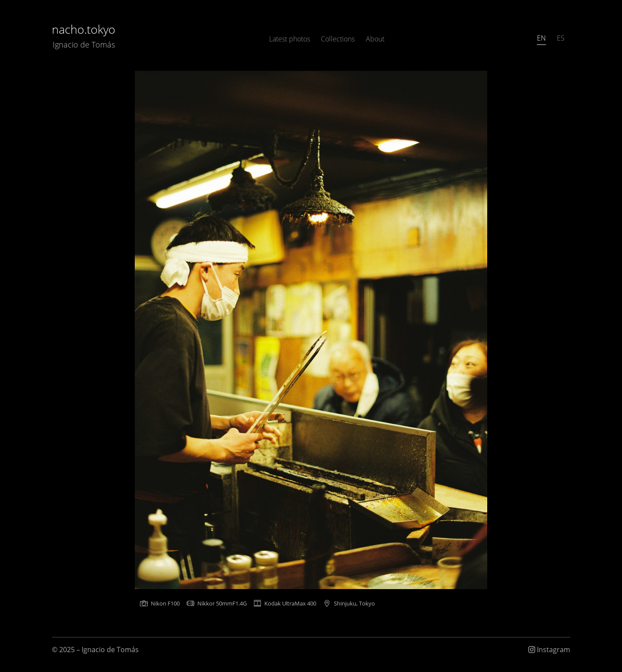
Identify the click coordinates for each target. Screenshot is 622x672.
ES (561, 38)
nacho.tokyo (84, 36)
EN (541, 38)
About (375, 39)
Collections (338, 39)
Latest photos (290, 39)
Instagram (549, 650)
